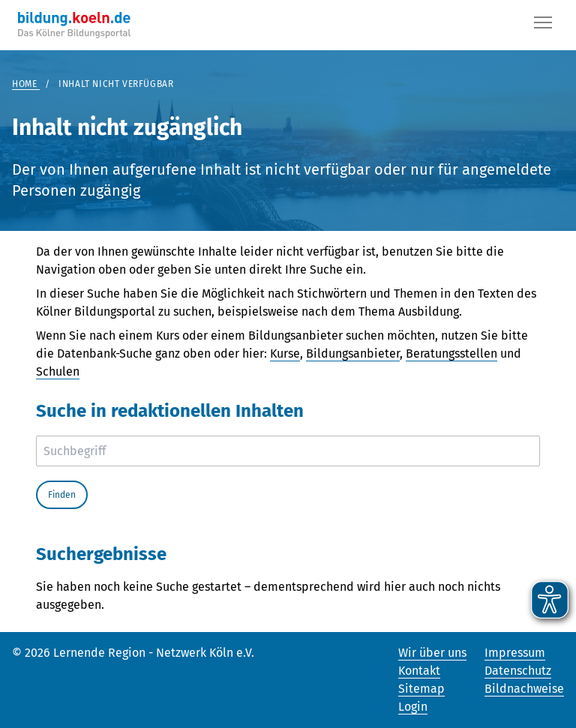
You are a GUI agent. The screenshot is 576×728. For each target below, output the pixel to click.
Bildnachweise (524, 689)
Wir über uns (432, 653)
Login (413, 707)
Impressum (515, 653)
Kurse (285, 354)
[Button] (543, 25)
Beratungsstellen (451, 354)
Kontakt (419, 671)
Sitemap (421, 689)
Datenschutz (518, 671)
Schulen (58, 371)
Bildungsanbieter (353, 354)
